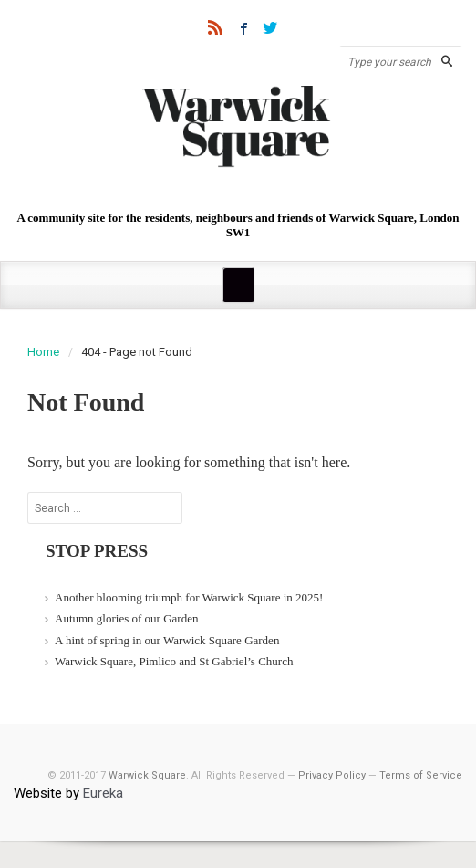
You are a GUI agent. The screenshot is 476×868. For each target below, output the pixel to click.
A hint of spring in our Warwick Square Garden (167, 640)
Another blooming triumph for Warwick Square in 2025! (189, 597)
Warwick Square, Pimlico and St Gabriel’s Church (174, 661)
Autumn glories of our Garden (126, 618)
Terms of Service (421, 775)
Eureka (103, 793)
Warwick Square (147, 775)
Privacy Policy (332, 775)
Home (43, 352)
